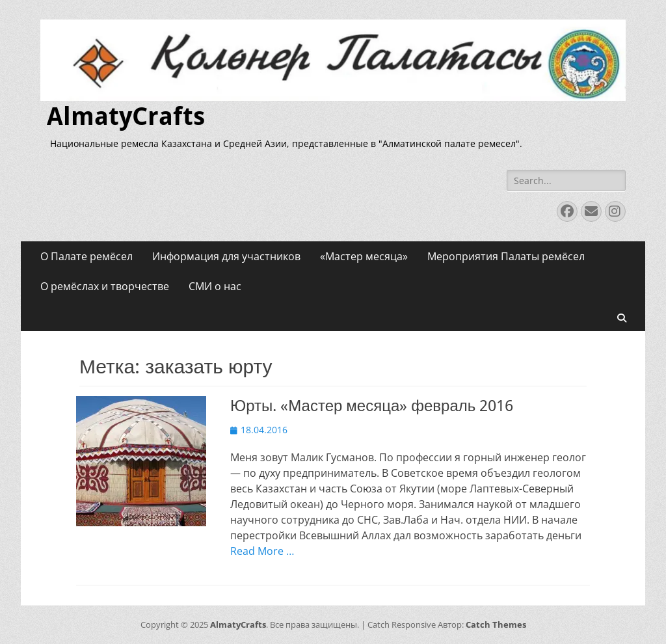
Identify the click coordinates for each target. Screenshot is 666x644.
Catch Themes (496, 624)
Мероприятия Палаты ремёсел (506, 256)
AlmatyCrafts (126, 116)
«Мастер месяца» (364, 256)
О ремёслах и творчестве (105, 286)
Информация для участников (226, 256)
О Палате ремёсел (87, 256)
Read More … (262, 551)
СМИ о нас (215, 286)
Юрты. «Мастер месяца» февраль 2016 (372, 406)
